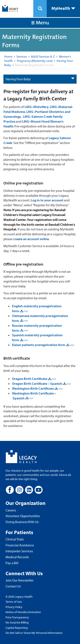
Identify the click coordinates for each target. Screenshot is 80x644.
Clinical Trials (15, 539)
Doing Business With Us (22, 522)
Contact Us (13, 586)
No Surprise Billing (17, 622)
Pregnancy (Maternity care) (35, 61)
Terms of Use (14, 602)
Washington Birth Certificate (33, 388)
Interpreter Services (19, 551)
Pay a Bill (12, 563)
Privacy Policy (14, 607)
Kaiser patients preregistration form (39, 345)
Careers (11, 510)
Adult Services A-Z (43, 57)
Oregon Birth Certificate (30, 379)
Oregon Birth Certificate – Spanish (37, 384)
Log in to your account (47, 200)
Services (22, 57)
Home (8, 57)
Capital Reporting (17, 628)
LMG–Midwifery (36, 107)
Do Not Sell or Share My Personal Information (34, 633)
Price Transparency (17, 617)
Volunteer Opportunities (23, 516)
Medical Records (17, 557)
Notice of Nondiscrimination (23, 612)
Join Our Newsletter (20, 580)
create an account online (31, 239)
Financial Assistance (20, 545)
